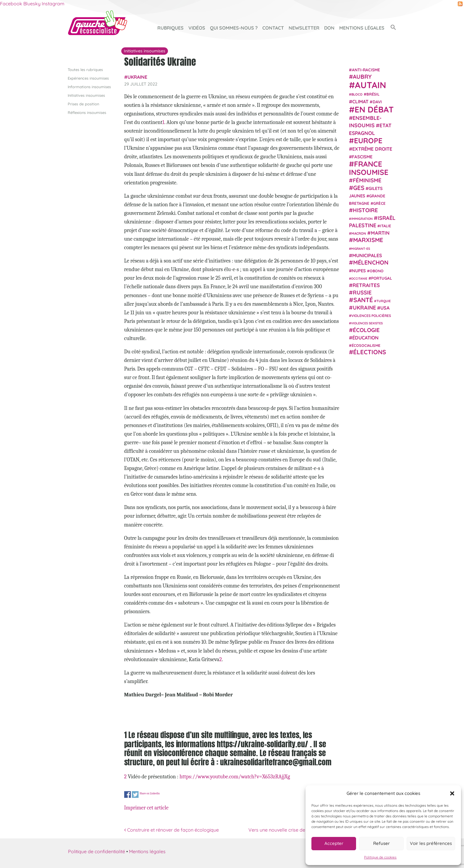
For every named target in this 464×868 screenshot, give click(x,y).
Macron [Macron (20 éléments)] (359, 233)
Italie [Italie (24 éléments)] (385, 226)
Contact (273, 28)
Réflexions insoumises (87, 112)
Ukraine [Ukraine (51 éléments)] (364, 308)
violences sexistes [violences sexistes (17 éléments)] (367, 323)
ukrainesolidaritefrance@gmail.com (276, 762)
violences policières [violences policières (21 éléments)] (371, 316)
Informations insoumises (89, 87)
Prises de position (83, 104)
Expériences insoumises (88, 78)
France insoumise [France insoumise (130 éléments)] (369, 168)
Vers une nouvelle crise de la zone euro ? (294, 830)
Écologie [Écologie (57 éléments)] (366, 330)
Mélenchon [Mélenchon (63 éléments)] (371, 262)
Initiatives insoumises (86, 95)
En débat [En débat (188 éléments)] (374, 109)
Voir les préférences (431, 843)
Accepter (334, 843)
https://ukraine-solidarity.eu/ (262, 744)
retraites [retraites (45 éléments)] (366, 285)
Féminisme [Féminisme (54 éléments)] (367, 180)
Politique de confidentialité (97, 851)
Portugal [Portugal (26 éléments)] (382, 278)
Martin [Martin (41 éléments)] (380, 233)
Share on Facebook (128, 795)
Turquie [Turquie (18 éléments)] (384, 301)
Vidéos (197, 28)
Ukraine (137, 77)
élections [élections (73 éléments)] (370, 352)
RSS (460, 4)
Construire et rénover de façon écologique (172, 830)
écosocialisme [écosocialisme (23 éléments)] (366, 345)
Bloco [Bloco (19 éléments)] (357, 94)
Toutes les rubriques (85, 70)
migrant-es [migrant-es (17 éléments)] (360, 249)
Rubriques (170, 28)
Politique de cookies (380, 857)
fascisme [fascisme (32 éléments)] (362, 157)
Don (329, 28)
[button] (452, 793)
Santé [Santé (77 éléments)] (363, 300)
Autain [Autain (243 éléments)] (371, 85)
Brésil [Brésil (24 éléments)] (373, 94)
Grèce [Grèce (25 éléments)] (379, 203)
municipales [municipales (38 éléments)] (367, 255)
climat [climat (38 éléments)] (360, 102)
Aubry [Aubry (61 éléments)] (362, 77)
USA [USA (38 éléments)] (385, 308)
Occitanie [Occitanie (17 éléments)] (359, 278)
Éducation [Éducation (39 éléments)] (365, 338)
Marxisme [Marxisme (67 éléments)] (368, 240)
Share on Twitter (135, 795)
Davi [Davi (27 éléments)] (377, 102)
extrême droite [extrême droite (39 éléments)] (372, 149)
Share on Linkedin (150, 793)
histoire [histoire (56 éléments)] (365, 210)
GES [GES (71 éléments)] (359, 188)
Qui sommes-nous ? (234, 28)
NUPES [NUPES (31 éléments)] (359, 271)
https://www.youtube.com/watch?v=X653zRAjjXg (235, 777)
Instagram (53, 4)
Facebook (11, 4)
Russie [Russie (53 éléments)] (362, 293)
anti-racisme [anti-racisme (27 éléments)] (366, 70)
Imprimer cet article (146, 808)
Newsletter (304, 28)
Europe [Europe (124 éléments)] (368, 140)
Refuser (381, 843)
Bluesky (32, 4)
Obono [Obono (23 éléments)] (377, 271)
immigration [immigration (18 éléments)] (362, 219)
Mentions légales (362, 28)
